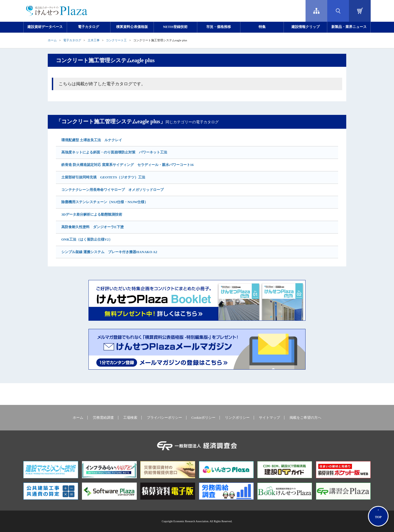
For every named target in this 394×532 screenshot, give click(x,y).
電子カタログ (88, 27)
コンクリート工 (116, 40)
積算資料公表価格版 (132, 27)
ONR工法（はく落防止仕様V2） (87, 239)
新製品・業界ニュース (349, 27)
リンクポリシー (237, 418)
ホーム (52, 40)
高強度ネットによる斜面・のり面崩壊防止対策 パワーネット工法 (114, 152)
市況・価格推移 (219, 27)
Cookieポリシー (203, 418)
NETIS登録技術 (175, 27)
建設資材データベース (45, 27)
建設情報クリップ (306, 27)
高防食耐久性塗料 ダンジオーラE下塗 (93, 227)
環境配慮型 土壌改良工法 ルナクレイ (92, 140)
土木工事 (94, 40)
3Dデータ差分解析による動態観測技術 (92, 214)
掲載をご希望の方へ (305, 418)
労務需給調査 (103, 418)
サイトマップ (269, 418)
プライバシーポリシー (164, 418)
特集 (262, 27)
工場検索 (130, 418)
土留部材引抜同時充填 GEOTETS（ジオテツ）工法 (103, 177)
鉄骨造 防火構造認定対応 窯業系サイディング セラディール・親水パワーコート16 (128, 165)
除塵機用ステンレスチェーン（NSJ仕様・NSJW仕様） (105, 202)
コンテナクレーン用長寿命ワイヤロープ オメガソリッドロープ (112, 190)
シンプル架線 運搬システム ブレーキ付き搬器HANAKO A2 (109, 252)
